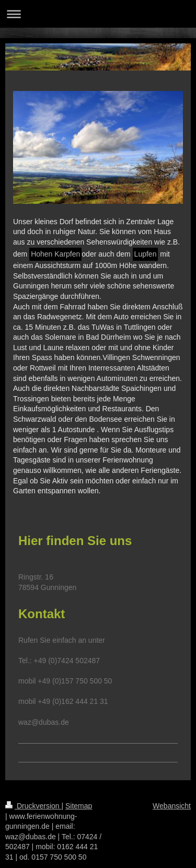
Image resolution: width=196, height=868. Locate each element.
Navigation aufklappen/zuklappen (98, 14)
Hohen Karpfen (55, 254)
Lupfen (146, 254)
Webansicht (172, 806)
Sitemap (79, 806)
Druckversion (33, 806)
